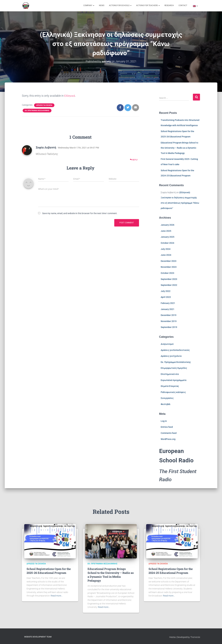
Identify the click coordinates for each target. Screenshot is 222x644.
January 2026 (168, 225)
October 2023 (167, 273)
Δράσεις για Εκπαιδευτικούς (175, 350)
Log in (164, 421)
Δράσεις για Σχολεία (44, 105)
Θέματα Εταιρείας (170, 386)
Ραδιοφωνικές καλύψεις (173, 392)
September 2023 (169, 279)
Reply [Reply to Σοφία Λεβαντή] (134, 160)
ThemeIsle (195, 637)
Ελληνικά (70, 96)
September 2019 (169, 327)
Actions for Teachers (148, 5)
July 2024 (166, 249)
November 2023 (169, 267)
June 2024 (166, 255)
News (102, 5)
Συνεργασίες (167, 398)
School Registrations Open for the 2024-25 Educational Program (171, 571)
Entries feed (167, 427)
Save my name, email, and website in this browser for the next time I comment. (80, 213)
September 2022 (169, 285)
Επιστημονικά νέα (170, 374)
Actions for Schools (120, 5)
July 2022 (166, 291)
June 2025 (166, 231)
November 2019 (169, 321)
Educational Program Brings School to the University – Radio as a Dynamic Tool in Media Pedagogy (179, 148)
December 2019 (169, 315)
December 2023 (169, 261)
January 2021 (168, 309)
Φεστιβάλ (166, 404)
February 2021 (168, 303)
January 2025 (168, 237)
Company (89, 5)
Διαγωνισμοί (167, 344)
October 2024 (167, 243)
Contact (183, 5)
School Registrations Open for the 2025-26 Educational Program (49, 571)
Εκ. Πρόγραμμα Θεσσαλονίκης (37, 110)
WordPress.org (168, 439)
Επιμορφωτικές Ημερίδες (174, 368)
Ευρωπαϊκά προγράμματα (174, 380)
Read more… (57, 596)
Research (169, 5)
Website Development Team (38, 637)
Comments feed (169, 433)
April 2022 (166, 297)
